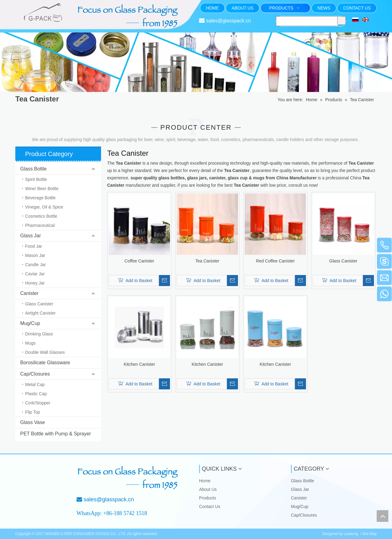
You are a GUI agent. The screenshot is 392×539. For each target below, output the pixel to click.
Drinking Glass (39, 334)
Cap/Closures (35, 374)
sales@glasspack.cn (228, 21)
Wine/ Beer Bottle (42, 189)
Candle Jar (36, 265)
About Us (208, 489)
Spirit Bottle (36, 179)
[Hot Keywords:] (341, 21)
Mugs (30, 343)
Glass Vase (33, 422)
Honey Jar (35, 283)
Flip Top (33, 412)
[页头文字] (129, 16)
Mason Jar (35, 255)
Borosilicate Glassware (45, 363)
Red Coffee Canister (275, 261)
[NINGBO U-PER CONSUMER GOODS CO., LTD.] (36, 475)
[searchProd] (307, 21)
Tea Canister (207, 261)
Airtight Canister (40, 313)
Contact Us (210, 507)
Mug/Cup (30, 323)
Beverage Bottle (40, 198)
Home (205, 481)
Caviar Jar (35, 274)
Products (207, 498)
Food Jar (34, 246)
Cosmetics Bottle (41, 216)
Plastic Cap (36, 394)
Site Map (369, 534)
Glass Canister (39, 304)
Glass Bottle (33, 169)
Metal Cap (35, 384)
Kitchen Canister (139, 364)
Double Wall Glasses (45, 352)
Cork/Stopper (38, 403)
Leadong (351, 534)
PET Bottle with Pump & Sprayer (56, 434)
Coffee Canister (139, 261)
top (383, 516)
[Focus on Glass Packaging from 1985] (129, 478)
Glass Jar (31, 236)
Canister (29, 293)
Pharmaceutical (40, 225)
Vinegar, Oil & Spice (44, 207)
